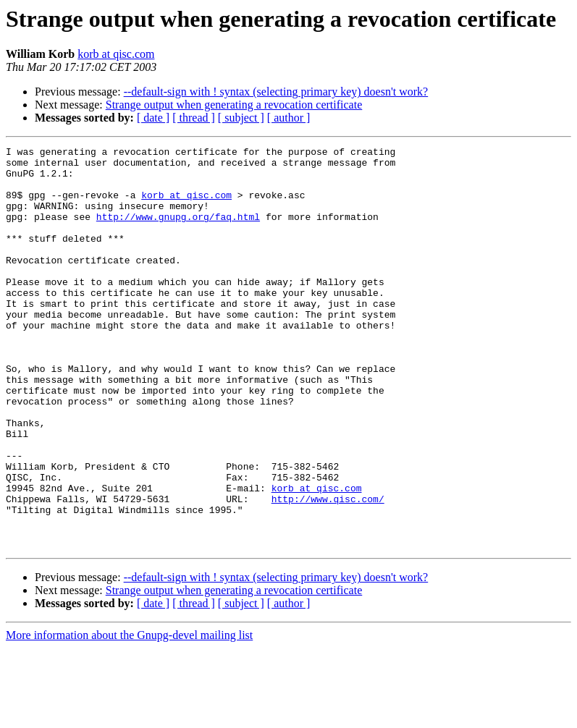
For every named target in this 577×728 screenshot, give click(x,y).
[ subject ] (241, 118)
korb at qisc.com (116, 54)
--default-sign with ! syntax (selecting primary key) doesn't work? (276, 92)
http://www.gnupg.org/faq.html (178, 232)
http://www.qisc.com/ (328, 570)
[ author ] (289, 118)
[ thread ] (194, 118)
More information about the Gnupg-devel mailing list (129, 715)
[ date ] (153, 118)
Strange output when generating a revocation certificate (234, 105)
